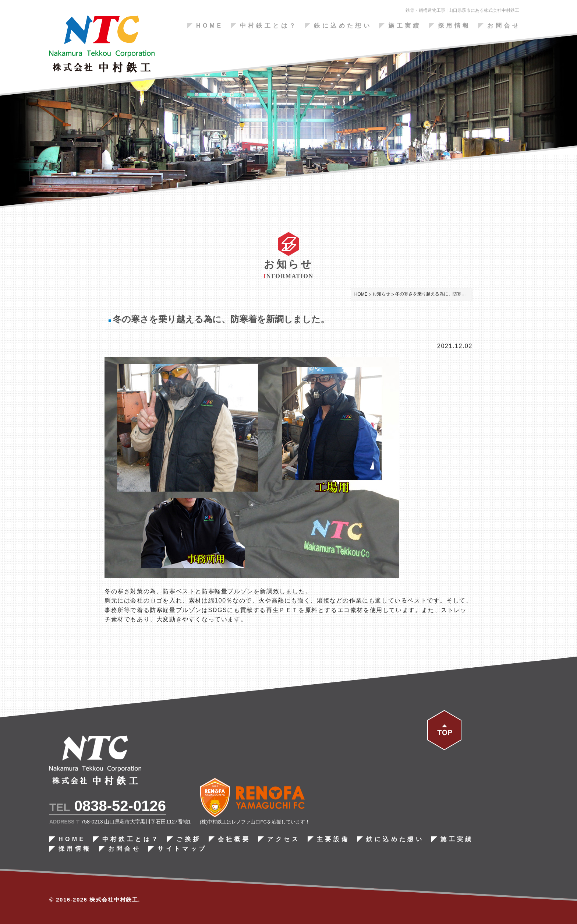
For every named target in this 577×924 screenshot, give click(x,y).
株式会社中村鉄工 (114, 900)
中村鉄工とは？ (269, 26)
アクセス (284, 839)
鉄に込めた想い (343, 26)
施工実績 (405, 26)
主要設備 (333, 839)
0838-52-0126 (120, 806)
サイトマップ (182, 849)
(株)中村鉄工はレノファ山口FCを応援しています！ (255, 822)
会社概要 (234, 839)
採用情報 (454, 26)
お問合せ (504, 26)
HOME (210, 26)
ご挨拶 (189, 839)
